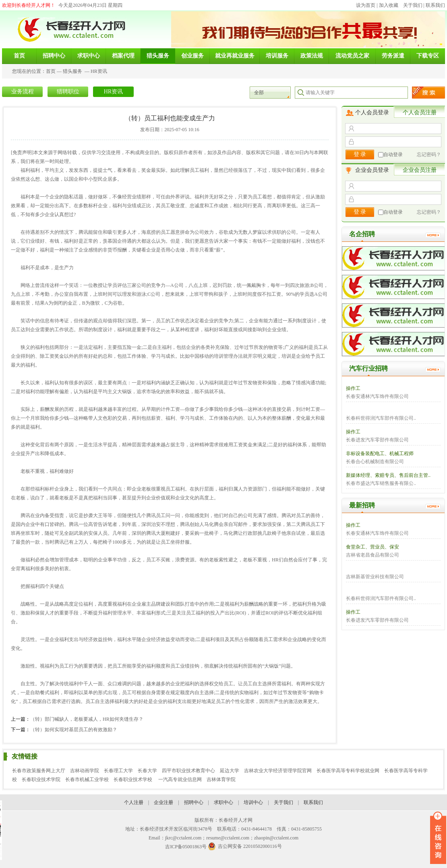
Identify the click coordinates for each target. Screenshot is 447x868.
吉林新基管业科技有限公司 (375, 577)
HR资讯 (99, 71)
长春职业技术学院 (41, 779)
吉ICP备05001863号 (186, 847)
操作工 (353, 388)
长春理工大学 (118, 771)
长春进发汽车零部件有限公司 (377, 440)
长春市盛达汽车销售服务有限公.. (381, 483)
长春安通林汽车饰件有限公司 (377, 396)
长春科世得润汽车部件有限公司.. (381, 418)
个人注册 (134, 802)
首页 (51, 71)
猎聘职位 (68, 92)
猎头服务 (72, 71)
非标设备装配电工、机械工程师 (380, 454)
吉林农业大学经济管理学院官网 (278, 771)
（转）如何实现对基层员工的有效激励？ (74, 730)
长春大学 (147, 771)
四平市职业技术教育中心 (188, 771)
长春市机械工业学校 (87, 779)
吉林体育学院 (221, 779)
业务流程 (23, 92)
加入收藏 (389, 5)
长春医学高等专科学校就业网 (348, 771)
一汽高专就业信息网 (180, 779)
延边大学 (230, 771)
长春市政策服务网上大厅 (39, 771)
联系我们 (435, 5)
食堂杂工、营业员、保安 (372, 547)
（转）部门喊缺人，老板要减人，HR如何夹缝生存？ (87, 719)
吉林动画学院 (85, 771)
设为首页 (366, 5)
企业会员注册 (420, 170)
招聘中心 (194, 802)
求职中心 (223, 802)
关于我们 (413, 5)
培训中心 (253, 802)
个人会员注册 (420, 112)
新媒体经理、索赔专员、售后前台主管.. (388, 475)
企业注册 (163, 802)
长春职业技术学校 (133, 779)
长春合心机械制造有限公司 (375, 462)
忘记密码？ (429, 155)
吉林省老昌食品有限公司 (372, 555)
